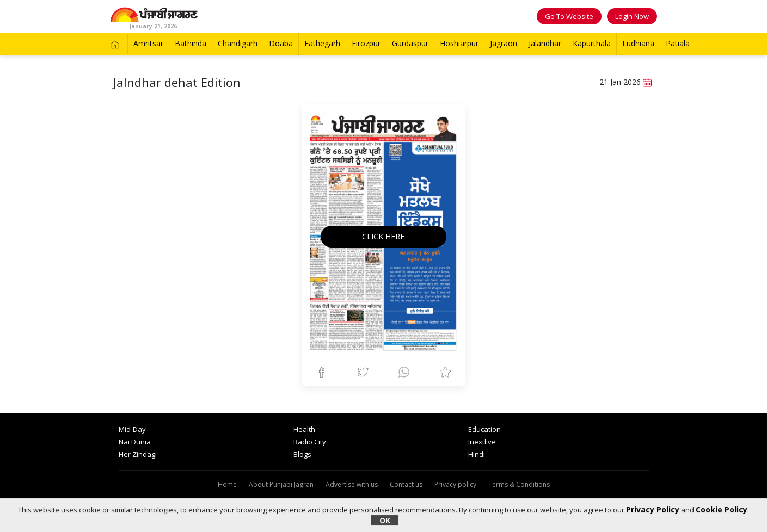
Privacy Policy (653, 509)
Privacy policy (455, 484)
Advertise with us (352, 484)
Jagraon (504, 43)
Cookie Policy (722, 509)
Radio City (310, 442)
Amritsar (148, 43)
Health (304, 429)
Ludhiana (638, 43)
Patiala (678, 43)
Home (227, 484)
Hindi (477, 454)
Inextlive (482, 442)
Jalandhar (545, 43)
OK (385, 520)
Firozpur (366, 43)
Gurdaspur (410, 43)
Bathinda (191, 43)
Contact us (406, 484)
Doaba (281, 43)
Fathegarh (322, 43)
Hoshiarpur (459, 43)
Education (484, 429)
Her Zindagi (138, 454)
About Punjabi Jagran (281, 484)
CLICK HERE (383, 236)
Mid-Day (132, 429)
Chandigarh (238, 43)
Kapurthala (592, 43)
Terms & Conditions (519, 484)
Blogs (302, 454)
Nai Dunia (135, 442)
